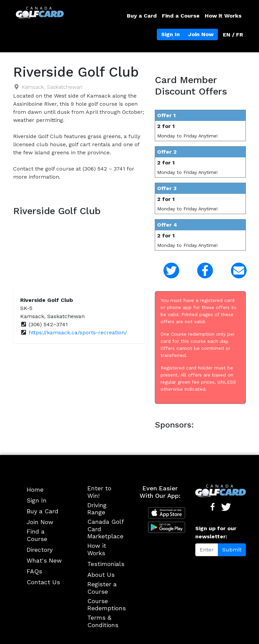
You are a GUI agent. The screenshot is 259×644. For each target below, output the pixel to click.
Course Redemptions (107, 605)
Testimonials (106, 564)
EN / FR (233, 35)
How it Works (223, 16)
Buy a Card (142, 16)
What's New (44, 560)
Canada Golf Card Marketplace (105, 529)
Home (35, 490)
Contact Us (43, 582)
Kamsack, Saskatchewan (52, 87)
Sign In (170, 34)
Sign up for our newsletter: (216, 532)
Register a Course (102, 588)
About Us (101, 575)
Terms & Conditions (103, 621)
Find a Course (181, 16)
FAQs (34, 571)
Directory (40, 550)
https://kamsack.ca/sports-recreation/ (78, 332)
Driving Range (97, 509)
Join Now (201, 34)
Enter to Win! (99, 492)
